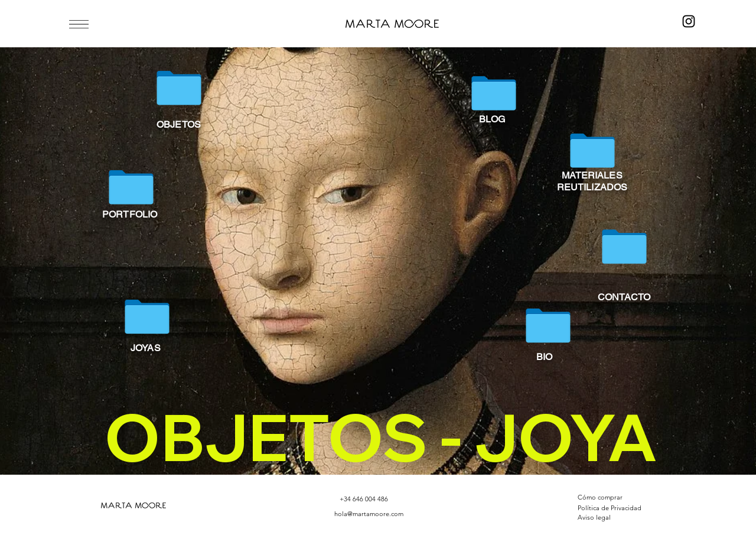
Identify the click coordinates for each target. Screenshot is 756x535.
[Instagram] (689, 21)
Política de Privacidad (610, 508)
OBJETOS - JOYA (381, 437)
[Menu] (77, 24)
